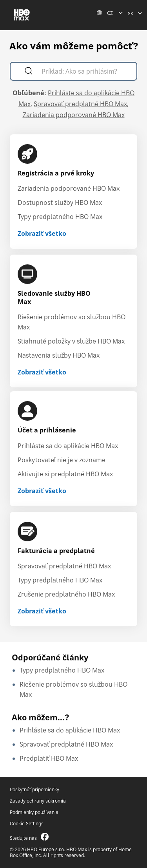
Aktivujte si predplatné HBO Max (65, 474)
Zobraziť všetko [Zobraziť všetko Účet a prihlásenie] (42, 491)
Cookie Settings (27, 824)
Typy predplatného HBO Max (60, 217)
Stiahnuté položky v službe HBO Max (71, 341)
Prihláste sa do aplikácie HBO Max (68, 446)
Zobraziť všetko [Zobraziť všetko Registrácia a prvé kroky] (42, 233)
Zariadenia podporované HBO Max (74, 115)
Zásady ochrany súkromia (38, 801)
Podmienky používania (34, 812)
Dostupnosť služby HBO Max (60, 203)
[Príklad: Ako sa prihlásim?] (85, 72)
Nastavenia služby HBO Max (59, 355)
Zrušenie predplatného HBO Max (66, 594)
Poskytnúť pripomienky (34, 789)
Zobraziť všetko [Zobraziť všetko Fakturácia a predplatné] (42, 611)
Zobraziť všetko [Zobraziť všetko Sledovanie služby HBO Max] (42, 372)
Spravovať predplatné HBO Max (80, 104)
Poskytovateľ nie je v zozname (62, 460)
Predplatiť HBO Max (49, 758)
